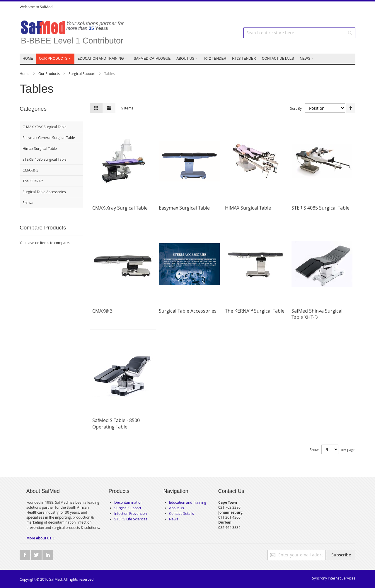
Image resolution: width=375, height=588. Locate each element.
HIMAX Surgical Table (248, 208)
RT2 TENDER (215, 59)
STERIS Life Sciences (131, 519)
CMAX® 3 (102, 311)
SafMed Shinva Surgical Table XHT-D (317, 314)
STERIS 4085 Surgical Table (321, 208)
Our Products (50, 73)
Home (25, 73)
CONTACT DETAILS (278, 59)
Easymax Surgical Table (184, 208)
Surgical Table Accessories (188, 311)
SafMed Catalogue (152, 59)
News (174, 519)
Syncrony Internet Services (334, 578)
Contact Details (181, 513)
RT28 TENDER (244, 59)
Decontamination (128, 502)
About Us (177, 508)
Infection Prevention (131, 513)
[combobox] (299, 33)
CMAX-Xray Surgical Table (120, 208)
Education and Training (188, 502)
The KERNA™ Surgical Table (255, 311)
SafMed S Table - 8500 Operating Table (116, 424)
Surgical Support (82, 73)
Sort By (296, 108)
